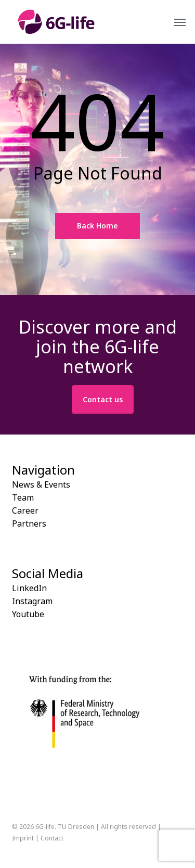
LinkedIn (29, 588)
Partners (29, 524)
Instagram (32, 601)
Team (23, 497)
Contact (52, 838)
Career (25, 510)
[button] (180, 22)
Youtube (28, 614)
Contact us (103, 399)
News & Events (41, 484)
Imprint (23, 838)
